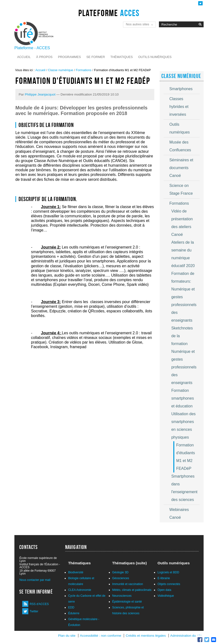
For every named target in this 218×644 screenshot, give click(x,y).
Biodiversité (76, 572)
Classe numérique (61, 70)
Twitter (34, 611)
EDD (71, 607)
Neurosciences (122, 596)
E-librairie (164, 578)
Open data (164, 590)
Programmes (69, 57)
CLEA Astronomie (80, 590)
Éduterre (74, 613)
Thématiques (121, 57)
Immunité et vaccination (128, 584)
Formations (83, 70)
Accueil (24, 57)
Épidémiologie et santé (127, 602)
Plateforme (109, 13)
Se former (96, 57)
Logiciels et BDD (168, 572)
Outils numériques (155, 57)
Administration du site (186, 636)
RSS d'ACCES (39, 604)
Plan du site (67, 636)
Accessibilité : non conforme (100, 636)
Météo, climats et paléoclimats (132, 590)
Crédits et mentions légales (146, 636)
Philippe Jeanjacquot (40, 94)
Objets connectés (169, 584)
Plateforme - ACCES (32, 48)
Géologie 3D (120, 572)
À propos (44, 57)
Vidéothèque (166, 596)
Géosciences (121, 578)
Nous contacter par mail (35, 580)
